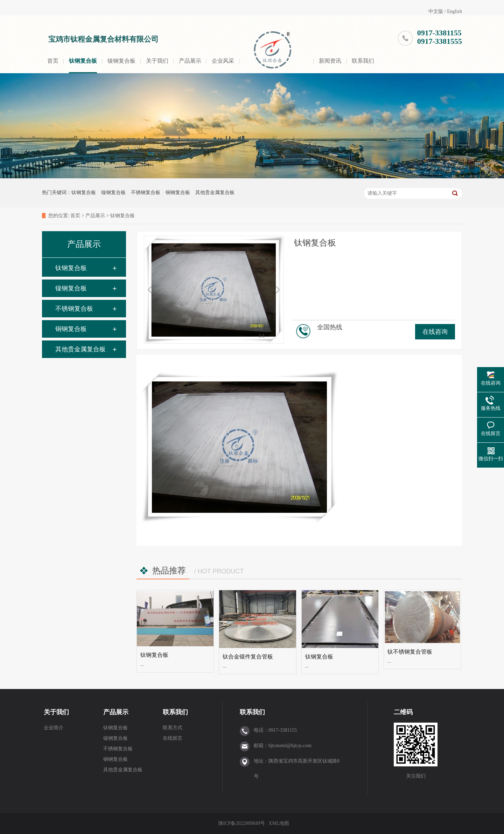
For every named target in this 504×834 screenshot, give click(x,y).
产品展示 (190, 61)
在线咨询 (435, 332)
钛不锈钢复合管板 (410, 652)
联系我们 (363, 61)
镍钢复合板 (121, 61)
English (454, 11)
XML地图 (279, 823)
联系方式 (173, 728)
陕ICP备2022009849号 (242, 823)
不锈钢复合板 (146, 192)
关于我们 (157, 61)
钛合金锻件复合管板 (248, 657)
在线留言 (173, 738)
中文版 (436, 11)
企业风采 (223, 61)
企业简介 (54, 728)
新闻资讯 (330, 61)
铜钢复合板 (178, 192)
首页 (53, 61)
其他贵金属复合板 (215, 192)
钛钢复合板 (83, 61)
